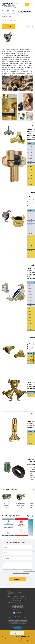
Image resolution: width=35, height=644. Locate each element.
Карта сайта (18, 616)
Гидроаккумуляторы (13, 619)
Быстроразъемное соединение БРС (17, 618)
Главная (4, 14)
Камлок (21, 622)
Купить (8, 27)
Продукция (12, 14)
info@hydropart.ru (18, 610)
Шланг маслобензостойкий (18, 622)
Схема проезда (17, 606)
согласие (24, 636)
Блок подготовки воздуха (17, 623)
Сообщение (18, 566)
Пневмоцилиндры (22, 623)
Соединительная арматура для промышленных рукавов (16, 15)
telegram (19, 613)
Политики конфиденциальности (21, 573)
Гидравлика (21, 14)
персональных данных (29, 571)
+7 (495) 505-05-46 (27, 12)
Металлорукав (19, 620)
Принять (17, 633)
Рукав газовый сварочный (18, 621)
